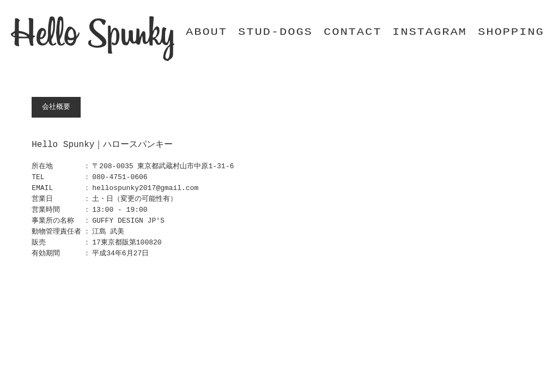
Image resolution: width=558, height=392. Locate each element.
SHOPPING (511, 33)
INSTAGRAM (430, 33)
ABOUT (207, 33)
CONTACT (353, 33)
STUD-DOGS (275, 33)
